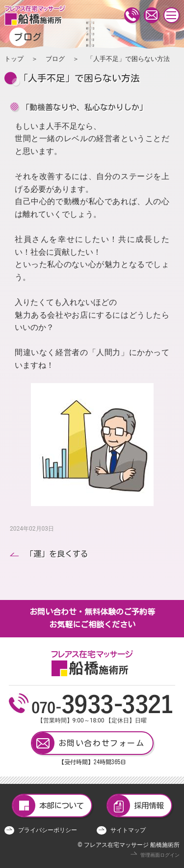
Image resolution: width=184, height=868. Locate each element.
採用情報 (135, 806)
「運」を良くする (57, 554)
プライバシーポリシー (48, 830)
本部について (48, 806)
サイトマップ (128, 830)
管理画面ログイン (160, 855)
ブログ (55, 59)
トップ (14, 59)
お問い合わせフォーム (88, 743)
